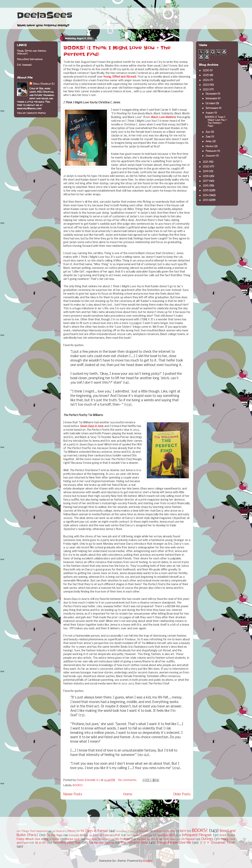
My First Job (123, 839)
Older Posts (182, 794)
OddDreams (170, 839)
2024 (206, 80)
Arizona (143, 831)
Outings (207, 839)
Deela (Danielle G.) (44, 84)
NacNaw (142, 839)
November (212, 98)
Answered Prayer (125, 831)
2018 (206, 176)
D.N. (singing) (24, 65)
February (211, 151)
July (208, 132)
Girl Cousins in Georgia (139, 836)
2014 (206, 195)
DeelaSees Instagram (30, 59)
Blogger (148, 861)
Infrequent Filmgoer (197, 835)
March (210, 146)
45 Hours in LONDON (64, 831)
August (210, 113)
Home (128, 794)
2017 (206, 181)
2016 (206, 186)
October (211, 103)
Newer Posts (73, 794)
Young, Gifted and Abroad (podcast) (31, 52)
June (209, 137)
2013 (206, 200)
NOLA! (155, 839)
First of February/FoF (107, 835)
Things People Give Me (174, 843)
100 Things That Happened (32, 831)
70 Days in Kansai (94, 831)
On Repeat (188, 839)
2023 (206, 85)
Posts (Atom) (136, 807)
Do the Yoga (55, 835)
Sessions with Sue (67, 843)
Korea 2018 (73, 839)
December (212, 94)
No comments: (128, 780)
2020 (206, 166)
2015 (206, 190)
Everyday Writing (78, 836)
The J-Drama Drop (134, 843)
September (212, 108)
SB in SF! (41, 843)
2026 (206, 70)
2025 (206, 75)
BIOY (183, 831)
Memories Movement (98, 839)
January (211, 156)
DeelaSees (45, 15)
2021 (206, 162)
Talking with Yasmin (101, 843)
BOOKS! (78, 785)
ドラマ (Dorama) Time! (218, 843)
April (209, 141)
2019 (206, 171)
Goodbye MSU (166, 835)
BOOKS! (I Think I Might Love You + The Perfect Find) (216, 121)
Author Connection (164, 831)
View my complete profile (31, 113)
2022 (206, 89)
